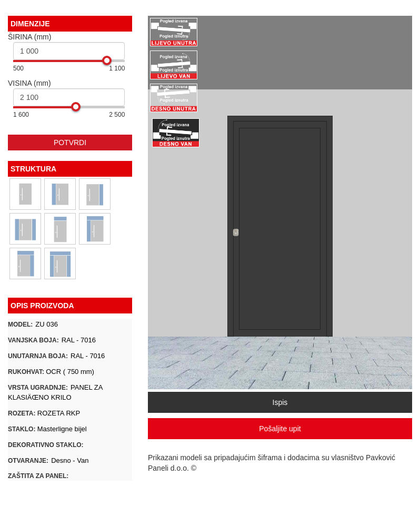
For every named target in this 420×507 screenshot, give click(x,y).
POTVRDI (70, 143)
